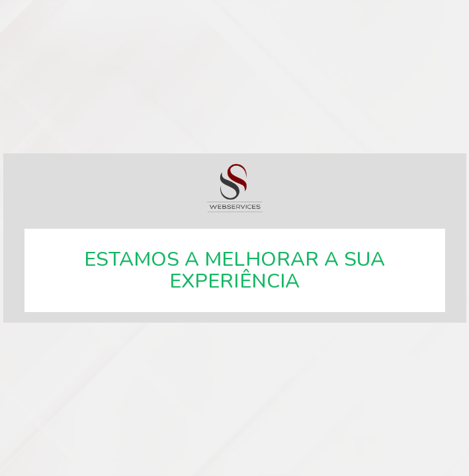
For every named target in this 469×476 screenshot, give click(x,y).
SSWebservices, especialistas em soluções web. (235, 188)
